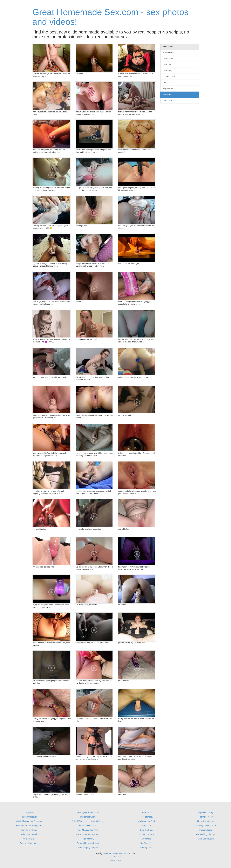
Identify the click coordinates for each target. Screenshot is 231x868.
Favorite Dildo (169, 77)
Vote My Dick (29, 839)
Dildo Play (167, 71)
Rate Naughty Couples (88, 848)
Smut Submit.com (206, 839)
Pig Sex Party (88, 839)
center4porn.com (88, 817)
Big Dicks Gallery (206, 812)
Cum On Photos (147, 834)
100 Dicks (147, 839)
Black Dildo (168, 53)
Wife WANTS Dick (29, 834)
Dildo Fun (167, 65)
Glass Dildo (168, 83)
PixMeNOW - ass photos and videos (88, 821)
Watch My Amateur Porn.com (29, 821)
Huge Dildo (168, 89)
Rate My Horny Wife (29, 843)
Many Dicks (147, 826)
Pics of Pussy (147, 817)
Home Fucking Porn (88, 826)
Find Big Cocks (147, 848)
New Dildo (167, 95)
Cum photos (29, 812)
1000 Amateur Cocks (147, 821)
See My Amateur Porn (88, 830)
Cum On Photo (147, 830)
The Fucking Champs (206, 834)
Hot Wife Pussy (206, 817)
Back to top (115, 861)
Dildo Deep (168, 59)
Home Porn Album (206, 821)
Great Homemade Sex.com (119, 853)
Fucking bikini (206, 830)
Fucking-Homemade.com (88, 843)
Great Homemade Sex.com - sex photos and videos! (110, 17)
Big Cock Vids (147, 843)
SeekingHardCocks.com (88, 812)
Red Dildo (167, 101)
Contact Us (115, 856)
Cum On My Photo (29, 830)
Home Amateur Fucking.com (29, 826)
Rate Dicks (147, 812)
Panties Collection (29, 817)
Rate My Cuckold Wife (206, 826)
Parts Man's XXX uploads (88, 834)
